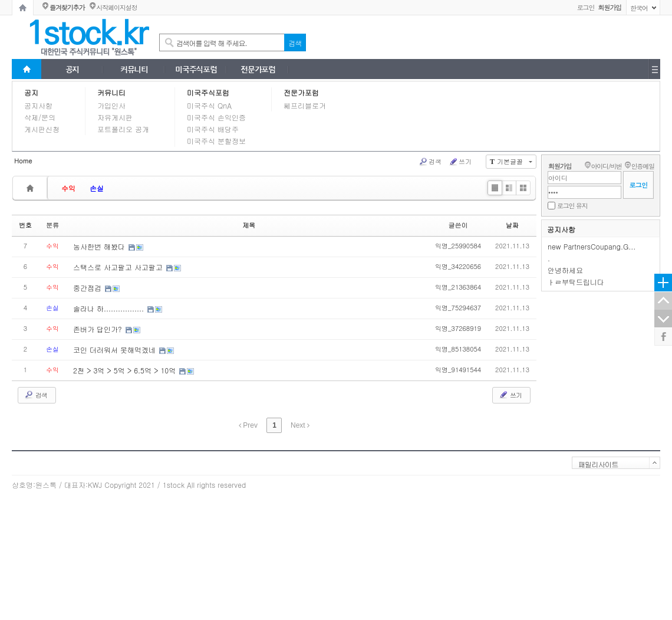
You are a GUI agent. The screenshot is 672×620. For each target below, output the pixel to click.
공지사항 (38, 105)
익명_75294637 (458, 308)
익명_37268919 (458, 328)
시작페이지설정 (116, 7)
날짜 (512, 225)
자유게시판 (115, 117)
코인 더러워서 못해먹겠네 (116, 350)
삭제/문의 (40, 117)
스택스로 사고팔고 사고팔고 (119, 267)
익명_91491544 (458, 370)
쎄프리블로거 (305, 105)
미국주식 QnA (209, 105)
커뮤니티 (111, 92)
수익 (68, 188)
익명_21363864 (458, 287)
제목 (249, 225)
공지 (31, 92)
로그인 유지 (572, 206)
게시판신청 (42, 129)
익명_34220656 (458, 266)
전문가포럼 (301, 92)
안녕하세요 (565, 270)
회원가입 (560, 166)
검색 (430, 162)
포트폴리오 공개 (123, 129)
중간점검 (88, 288)
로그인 (586, 7)
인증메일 (643, 166)
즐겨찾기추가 (67, 7)
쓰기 (460, 162)
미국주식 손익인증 (216, 117)
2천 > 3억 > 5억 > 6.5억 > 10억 (126, 370)
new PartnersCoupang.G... (592, 246)
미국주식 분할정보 (216, 141)
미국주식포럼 (208, 92)
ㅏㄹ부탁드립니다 (576, 282)
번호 (25, 225)
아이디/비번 (606, 166)
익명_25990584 (458, 246)
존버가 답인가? (99, 329)
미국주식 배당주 (213, 129)
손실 (97, 188)
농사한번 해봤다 (100, 246)
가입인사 (111, 105)
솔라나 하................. (110, 308)
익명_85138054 (458, 349)
